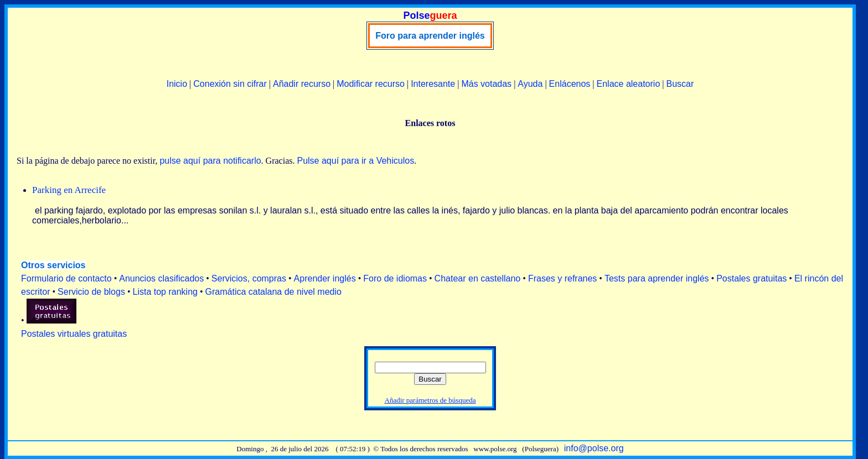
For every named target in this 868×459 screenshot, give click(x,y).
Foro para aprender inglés (430, 36)
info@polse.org (594, 448)
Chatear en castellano (478, 278)
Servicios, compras (249, 278)
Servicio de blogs (91, 292)
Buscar (680, 84)
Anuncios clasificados (161, 278)
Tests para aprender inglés (657, 278)
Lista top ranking (165, 292)
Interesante (433, 84)
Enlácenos (570, 84)
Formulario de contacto (66, 278)
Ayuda (530, 84)
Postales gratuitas (751, 278)
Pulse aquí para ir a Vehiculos (355, 161)
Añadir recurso (302, 84)
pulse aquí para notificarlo (210, 161)
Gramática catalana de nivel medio (273, 292)
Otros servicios (53, 265)
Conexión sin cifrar (230, 84)
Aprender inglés (325, 278)
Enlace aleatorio (629, 84)
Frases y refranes (562, 278)
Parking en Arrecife (69, 190)
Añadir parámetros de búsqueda (430, 400)
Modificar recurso (371, 84)
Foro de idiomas (395, 278)
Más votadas (486, 84)
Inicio (177, 84)
